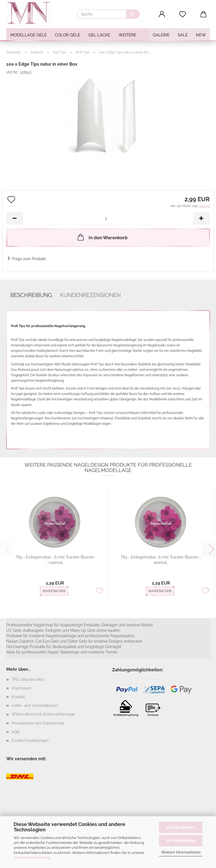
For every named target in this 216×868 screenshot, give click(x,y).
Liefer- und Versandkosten (35, 706)
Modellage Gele (29, 35)
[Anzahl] (108, 218)
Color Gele (68, 35)
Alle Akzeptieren (181, 827)
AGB (15, 732)
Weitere (127, 35)
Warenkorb (54, 591)
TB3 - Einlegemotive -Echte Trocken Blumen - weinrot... (161, 560)
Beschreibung (31, 295)
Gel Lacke (99, 35)
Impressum (22, 688)
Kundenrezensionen (90, 295)
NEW (201, 35)
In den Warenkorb (102, 237)
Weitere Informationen (181, 852)
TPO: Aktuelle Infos (28, 679)
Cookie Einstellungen (30, 741)
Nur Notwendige (181, 841)
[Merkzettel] (183, 14)
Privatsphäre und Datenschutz (38, 723)
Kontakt (18, 697)
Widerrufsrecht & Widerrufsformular (43, 714)
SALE (183, 35)
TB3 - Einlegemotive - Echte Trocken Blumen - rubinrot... (55, 560)
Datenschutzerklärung (32, 858)
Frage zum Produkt (29, 259)
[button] (162, 14)
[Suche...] (133, 14)
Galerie (161, 35)
